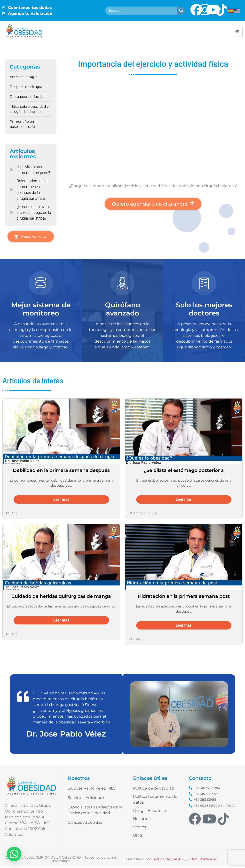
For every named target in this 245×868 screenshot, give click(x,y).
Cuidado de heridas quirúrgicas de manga (61, 597)
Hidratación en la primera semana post (184, 597)
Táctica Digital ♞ (167, 860)
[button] (14, 854)
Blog (14, 514)
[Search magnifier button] (181, 11)
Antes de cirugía (145, 514)
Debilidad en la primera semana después (61, 471)
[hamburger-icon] (237, 32)
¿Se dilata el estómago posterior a (184, 471)
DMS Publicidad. (204, 860)
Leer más (61, 500)
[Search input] (142, 11)
